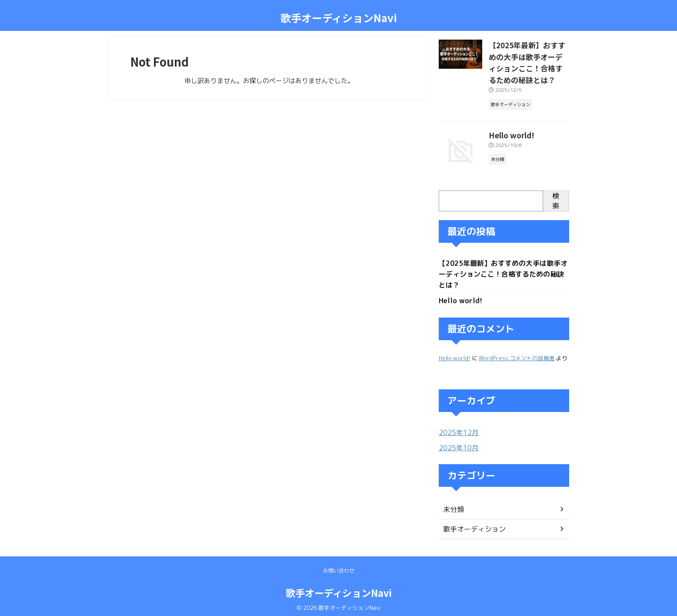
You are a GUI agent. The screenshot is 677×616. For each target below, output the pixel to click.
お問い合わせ (339, 566)
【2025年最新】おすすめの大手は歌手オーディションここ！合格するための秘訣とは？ (503, 270)
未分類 (452, 505)
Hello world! (507, 129)
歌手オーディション (470, 524)
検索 (556, 196)
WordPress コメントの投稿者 (517, 355)
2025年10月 (457, 444)
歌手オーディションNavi (339, 18)
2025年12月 (457, 429)
